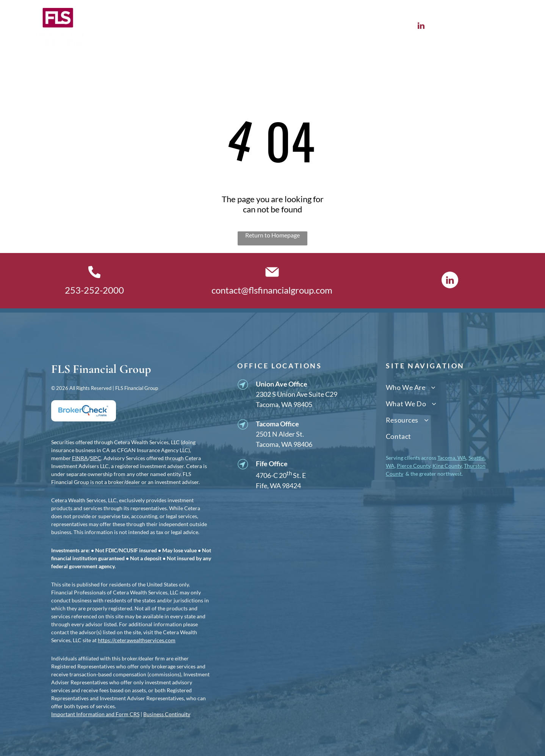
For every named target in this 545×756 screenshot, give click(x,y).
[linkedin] (421, 27)
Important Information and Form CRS (95, 714)
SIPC (96, 458)
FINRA (80, 458)
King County (447, 466)
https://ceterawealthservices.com (137, 640)
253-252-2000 (94, 290)
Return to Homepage (272, 235)
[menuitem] (134, 27)
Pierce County (413, 466)
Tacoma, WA (452, 458)
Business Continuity (167, 714)
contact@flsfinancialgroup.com (272, 290)
